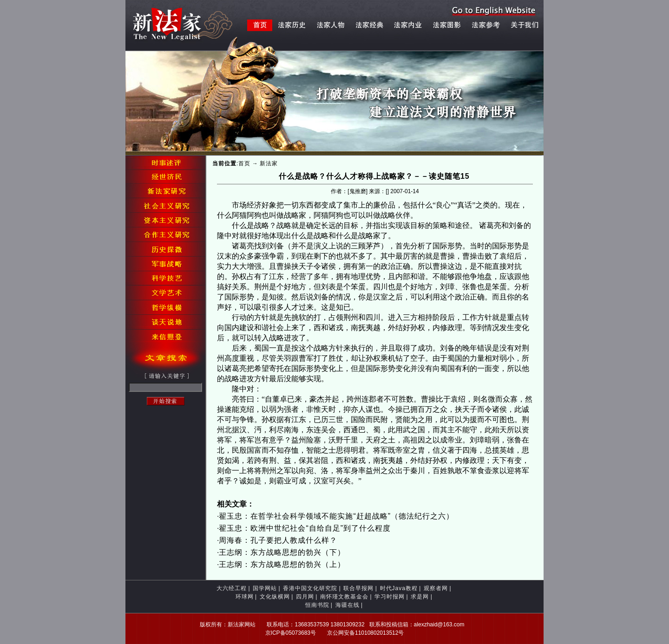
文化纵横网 (275, 597)
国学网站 (265, 588)
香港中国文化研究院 (310, 588)
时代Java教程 (399, 588)
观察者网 (436, 588)
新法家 (269, 163)
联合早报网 (358, 588)
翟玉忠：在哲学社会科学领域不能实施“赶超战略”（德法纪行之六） (336, 516)
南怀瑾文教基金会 (344, 597)
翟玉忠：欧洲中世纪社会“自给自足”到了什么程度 (305, 528)
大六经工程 (232, 588)
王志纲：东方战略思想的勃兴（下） (282, 552)
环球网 (245, 597)
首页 (244, 163)
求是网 (420, 597)
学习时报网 (390, 597)
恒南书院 (317, 605)
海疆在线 (348, 605)
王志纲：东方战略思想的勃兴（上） (282, 564)
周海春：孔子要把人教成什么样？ (278, 540)
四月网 (305, 597)
